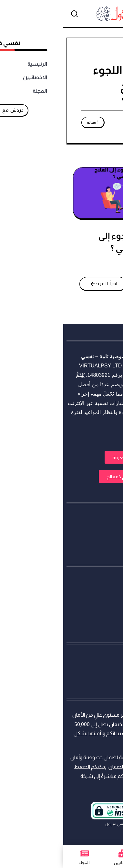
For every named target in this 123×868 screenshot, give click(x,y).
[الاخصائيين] (60, 853)
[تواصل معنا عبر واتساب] (106, 851)
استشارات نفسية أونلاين (94, 357)
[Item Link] (61, 193)
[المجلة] (21, 853)
